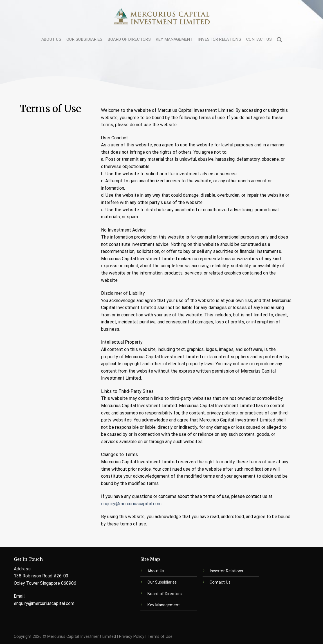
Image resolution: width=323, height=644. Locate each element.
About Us (51, 39)
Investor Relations (220, 39)
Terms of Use (160, 637)
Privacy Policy (132, 637)
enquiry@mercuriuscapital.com (131, 504)
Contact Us (259, 39)
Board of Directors (129, 39)
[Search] (279, 40)
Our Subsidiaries (85, 39)
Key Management (174, 39)
